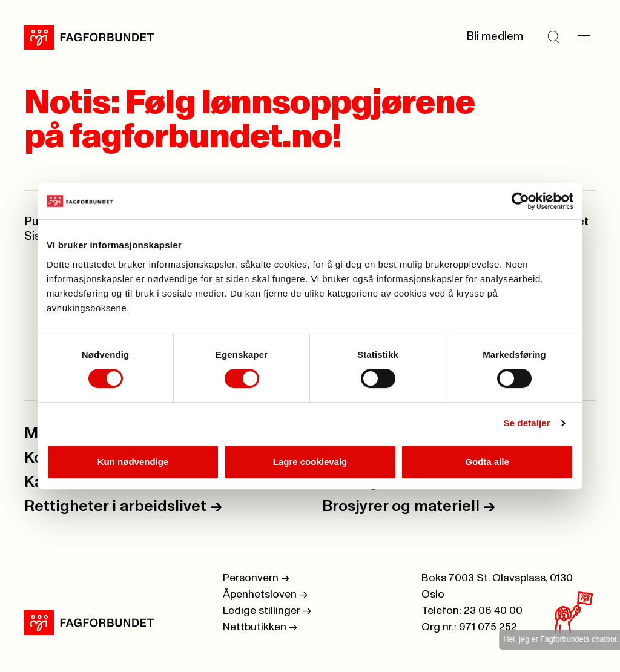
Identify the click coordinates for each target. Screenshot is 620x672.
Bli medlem (495, 37)
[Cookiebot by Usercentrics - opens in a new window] (520, 201)
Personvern (256, 578)
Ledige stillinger (267, 611)
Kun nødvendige (133, 462)
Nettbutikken (260, 627)
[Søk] (553, 37)
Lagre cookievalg (310, 462)
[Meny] (584, 37)
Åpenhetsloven (265, 595)
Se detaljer (527, 423)
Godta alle (487, 462)
